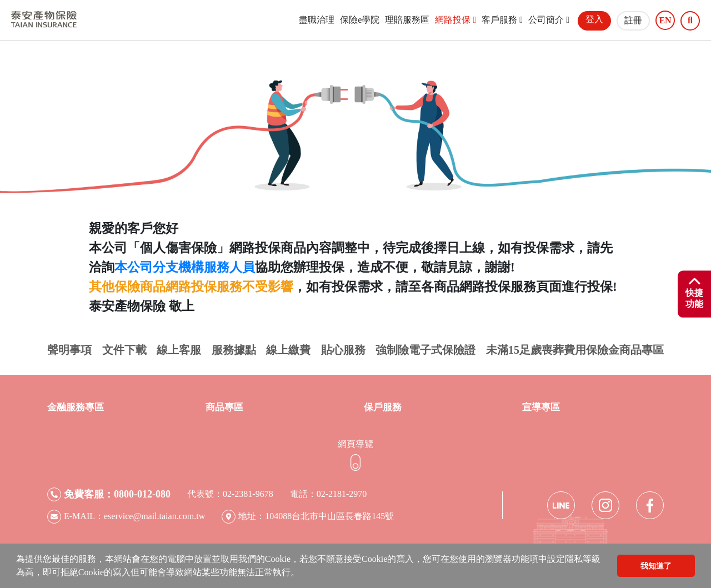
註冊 (633, 20)
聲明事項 (69, 350)
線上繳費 (288, 350)
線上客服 (179, 350)
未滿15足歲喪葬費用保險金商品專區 (575, 350)
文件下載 (124, 350)
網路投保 (455, 20)
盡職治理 (317, 20)
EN (665, 21)
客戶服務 (502, 20)
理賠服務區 (407, 20)
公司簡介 (549, 20)
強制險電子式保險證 (425, 350)
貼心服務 (343, 350)
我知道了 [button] (656, 566)
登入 (594, 19)
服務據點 (234, 350)
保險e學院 (360, 20)
